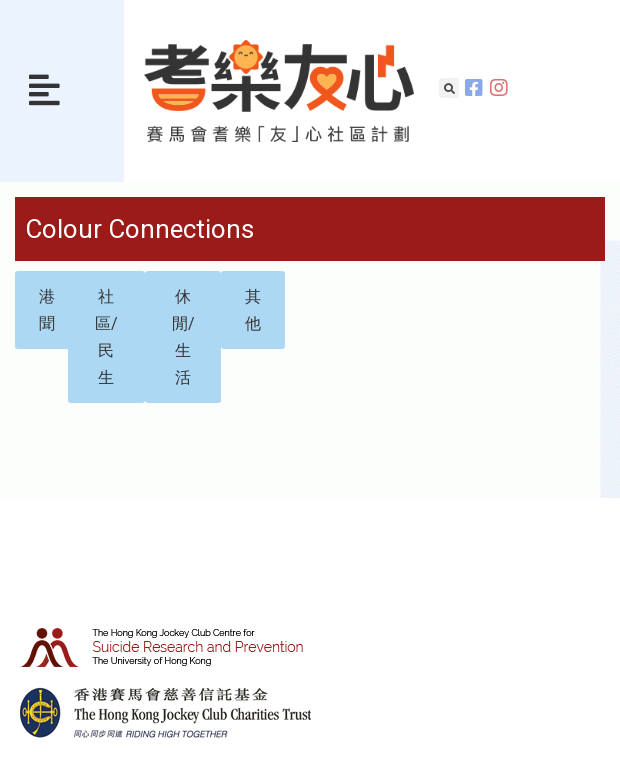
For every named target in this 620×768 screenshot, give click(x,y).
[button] (44, 91)
